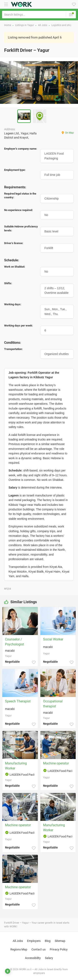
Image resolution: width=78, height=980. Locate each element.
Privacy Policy (59, 949)
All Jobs (18, 941)
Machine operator (56, 763)
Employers (34, 941)
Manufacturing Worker (16, 766)
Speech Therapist (18, 701)
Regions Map (19, 949)
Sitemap (60, 941)
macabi (10, 651)
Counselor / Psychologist (14, 642)
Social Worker (53, 639)
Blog (48, 941)
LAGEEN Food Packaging (23, 775)
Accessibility (33, 958)
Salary (49, 958)
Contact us (38, 949)
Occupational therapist (53, 704)
